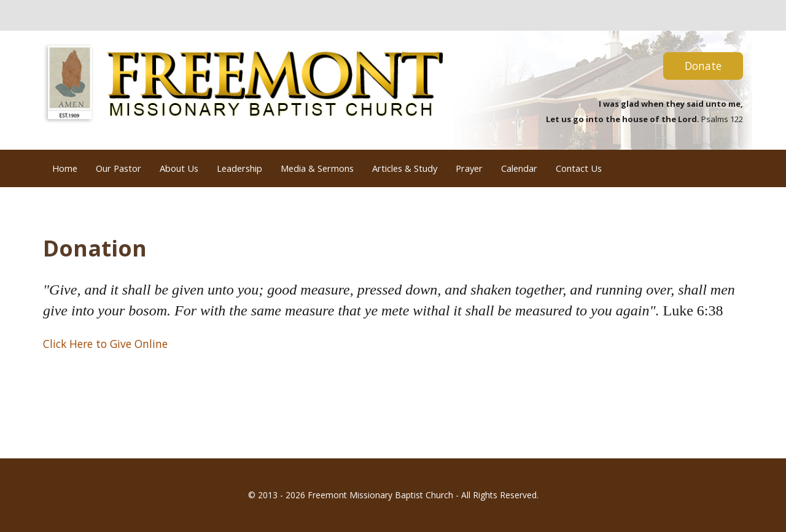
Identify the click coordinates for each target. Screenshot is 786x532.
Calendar (519, 168)
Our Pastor (119, 168)
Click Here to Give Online (105, 344)
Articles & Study (405, 168)
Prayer (469, 168)
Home (65, 168)
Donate (703, 66)
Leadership (239, 168)
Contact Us (579, 168)
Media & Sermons (317, 168)
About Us (179, 168)
